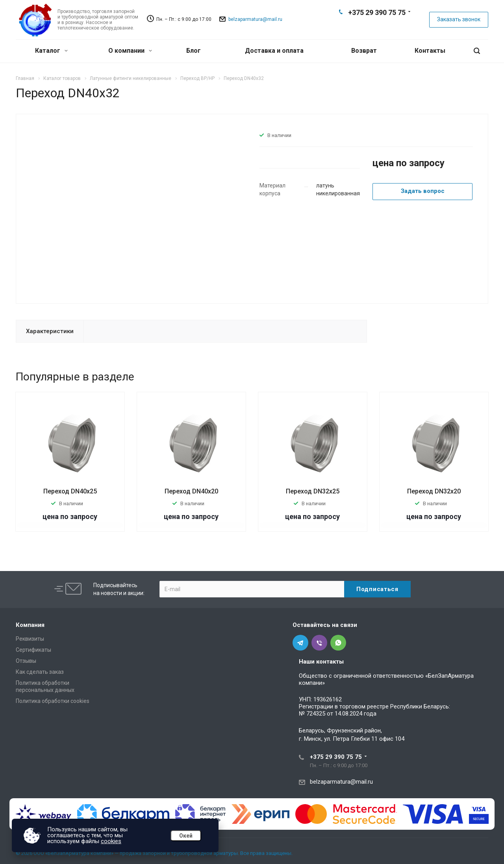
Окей (186, 836)
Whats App (389, 26)
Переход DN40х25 (70, 491)
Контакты (430, 51)
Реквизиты (30, 639)
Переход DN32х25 (313, 491)
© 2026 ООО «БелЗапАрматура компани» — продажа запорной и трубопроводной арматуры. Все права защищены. (154, 853)
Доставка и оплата (274, 51)
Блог (194, 51)
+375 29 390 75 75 (377, 12)
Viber (376, 26)
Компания (30, 625)
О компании (130, 51)
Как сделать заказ (40, 672)
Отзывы (26, 661)
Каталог (51, 51)
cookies (111, 841)
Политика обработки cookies (53, 701)
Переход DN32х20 (434, 491)
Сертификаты (33, 650)
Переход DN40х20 (191, 491)
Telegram (364, 26)
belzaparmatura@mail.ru (255, 19)
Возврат (364, 51)
